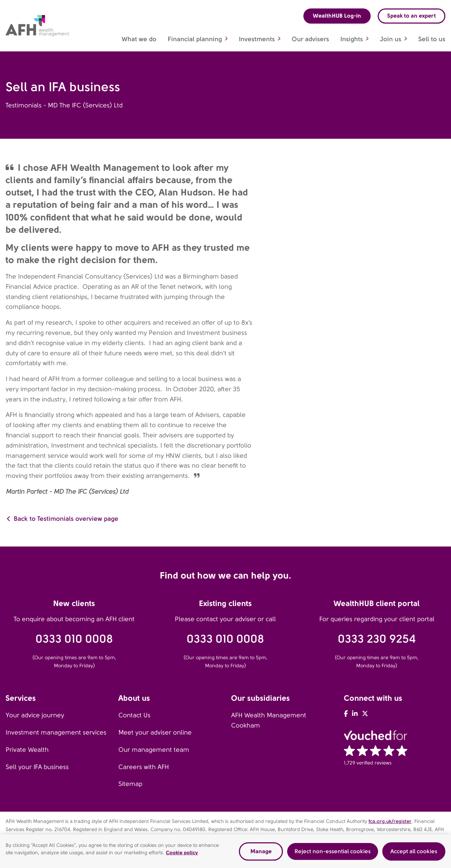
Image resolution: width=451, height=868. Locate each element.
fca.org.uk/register (390, 821)
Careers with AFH (144, 767)
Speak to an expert (412, 16)
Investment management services (56, 732)
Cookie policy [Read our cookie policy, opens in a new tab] (182, 855)
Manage (261, 853)
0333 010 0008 (74, 639)
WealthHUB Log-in (337, 16)
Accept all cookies (414, 853)
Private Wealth (27, 750)
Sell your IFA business (37, 767)
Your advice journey (35, 715)
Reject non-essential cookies (333, 853)
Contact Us (134, 715)
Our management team (154, 750)
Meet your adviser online (155, 732)
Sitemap (130, 784)
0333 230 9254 (377, 639)
